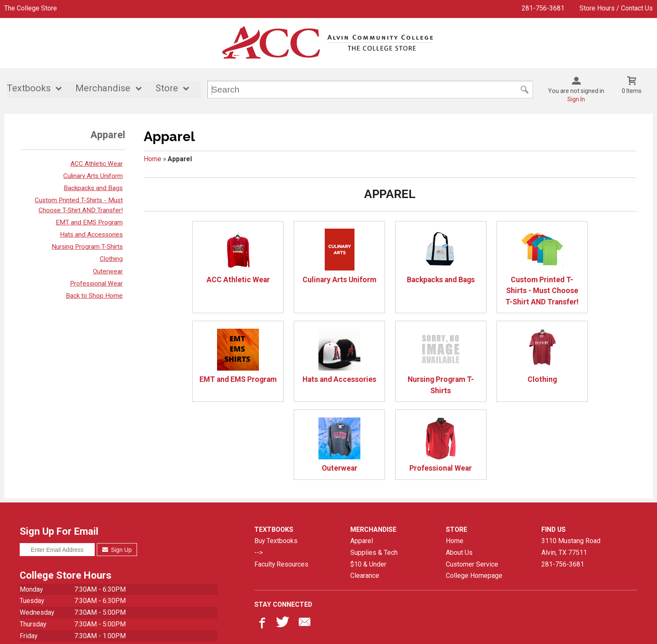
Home (153, 159)
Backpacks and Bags (93, 188)
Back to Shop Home (94, 296)
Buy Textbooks (276, 463)
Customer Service (472, 486)
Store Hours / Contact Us (616, 8)
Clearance (365, 498)
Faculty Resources (281, 486)
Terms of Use (392, 631)
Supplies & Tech (374, 475)
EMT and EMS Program (89, 222)
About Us (459, 475)
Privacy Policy (347, 631)
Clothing (111, 259)
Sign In (576, 99)
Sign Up (117, 472)
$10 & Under (368, 486)
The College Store (31, 8)
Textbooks (29, 89)
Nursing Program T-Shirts (87, 247)
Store (167, 89)
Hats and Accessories (91, 234)
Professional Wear (96, 283)
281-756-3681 (543, 8)
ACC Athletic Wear (97, 164)
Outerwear (108, 271)
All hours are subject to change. (65, 599)
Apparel (362, 463)
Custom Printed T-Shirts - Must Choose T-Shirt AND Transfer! (489, 267)
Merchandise (103, 89)
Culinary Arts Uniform (93, 176)
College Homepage (474, 498)
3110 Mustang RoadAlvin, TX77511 (571, 469)
